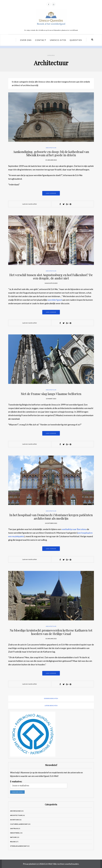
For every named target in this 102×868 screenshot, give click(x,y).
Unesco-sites (58, 40)
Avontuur (14, 820)
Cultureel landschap (19, 824)
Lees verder (51, 193)
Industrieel (15, 833)
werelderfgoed (55, 300)
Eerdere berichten (51, 698)
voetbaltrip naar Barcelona (74, 529)
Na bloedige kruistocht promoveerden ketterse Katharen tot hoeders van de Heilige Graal (51, 632)
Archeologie (15, 811)
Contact (41, 40)
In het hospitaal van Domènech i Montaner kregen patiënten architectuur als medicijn (51, 517)
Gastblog (14, 828)
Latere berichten (51, 706)
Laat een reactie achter (30, 204)
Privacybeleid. (30, 864)
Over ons (26, 40)
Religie (13, 842)
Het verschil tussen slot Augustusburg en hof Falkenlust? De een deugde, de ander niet (51, 277)
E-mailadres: (39, 784)
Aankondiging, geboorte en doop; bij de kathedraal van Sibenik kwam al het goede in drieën (51, 153)
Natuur (13, 837)
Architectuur (51, 148)
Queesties (76, 40)
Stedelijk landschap (18, 846)
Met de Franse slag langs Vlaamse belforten (51, 394)
